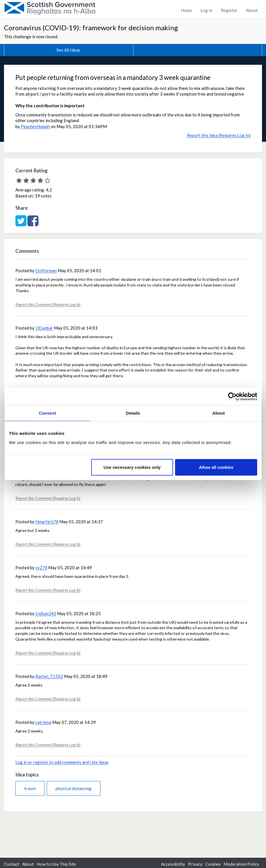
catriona (43, 722)
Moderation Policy (241, 864)
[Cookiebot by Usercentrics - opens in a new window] (232, 397)
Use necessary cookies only (132, 467)
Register (229, 10)
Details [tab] (133, 413)
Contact (12, 864)
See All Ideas (68, 50)
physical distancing (74, 788)
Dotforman (46, 271)
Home (186, 10)
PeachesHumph (35, 126)
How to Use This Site (56, 864)
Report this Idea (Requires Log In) (219, 135)
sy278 (41, 568)
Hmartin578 (47, 522)
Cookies (213, 864)
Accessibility (173, 864)
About (252, 10)
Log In (206, 10)
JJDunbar (44, 328)
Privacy (195, 864)
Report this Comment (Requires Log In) (48, 304)
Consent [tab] (47, 413)
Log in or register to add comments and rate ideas (62, 762)
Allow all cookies (216, 467)
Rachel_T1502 (49, 676)
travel (30, 788)
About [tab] (219, 413)
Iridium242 (46, 613)
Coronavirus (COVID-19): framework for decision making (91, 28)
